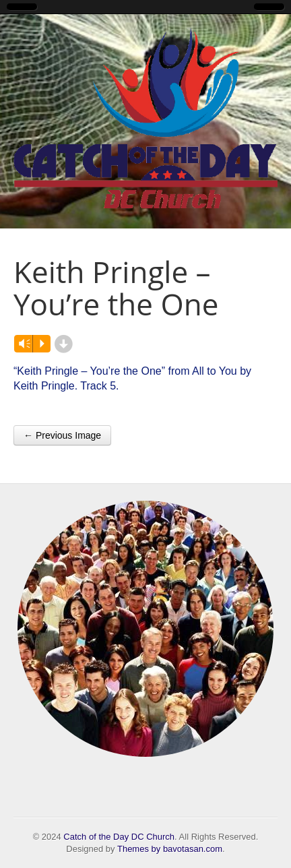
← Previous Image (62, 435)
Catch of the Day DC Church (119, 837)
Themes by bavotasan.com (170, 849)
